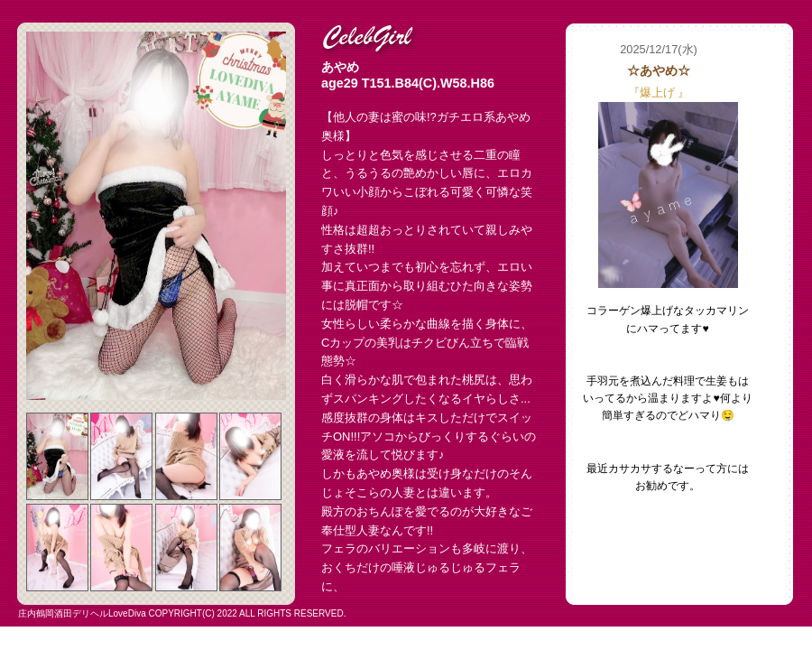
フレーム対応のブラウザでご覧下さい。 (679, 318)
